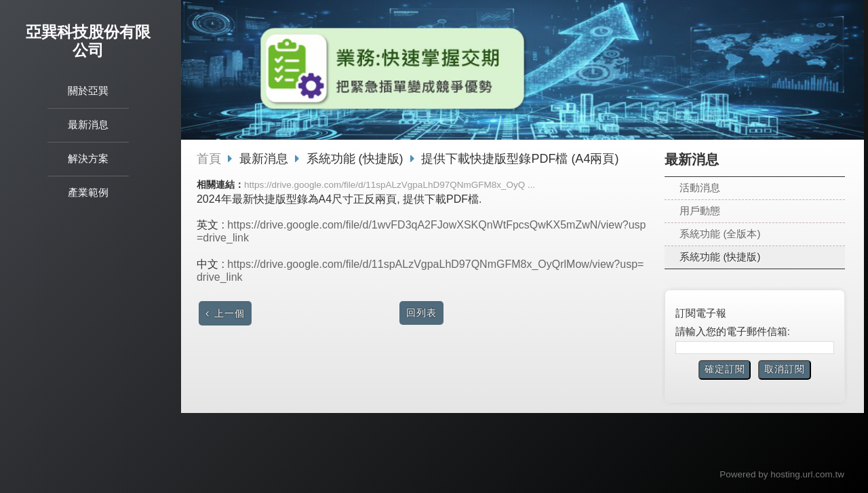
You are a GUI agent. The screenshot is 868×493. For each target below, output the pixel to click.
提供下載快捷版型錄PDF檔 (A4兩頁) (520, 159)
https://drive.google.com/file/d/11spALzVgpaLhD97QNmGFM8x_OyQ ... (390, 185)
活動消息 (700, 188)
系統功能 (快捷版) (720, 257)
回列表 (421, 313)
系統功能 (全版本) (720, 234)
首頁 (209, 159)
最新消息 (265, 159)
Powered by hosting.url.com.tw (782, 474)
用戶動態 (700, 211)
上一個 (230, 314)
